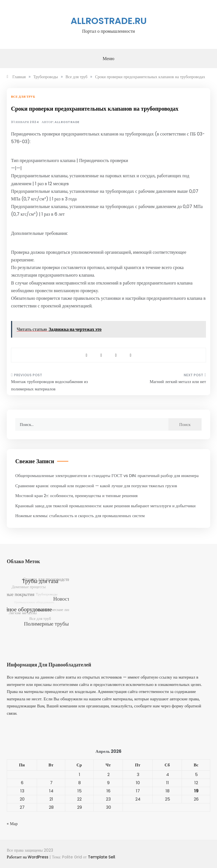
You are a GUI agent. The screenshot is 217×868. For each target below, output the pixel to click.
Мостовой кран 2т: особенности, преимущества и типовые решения (76, 496)
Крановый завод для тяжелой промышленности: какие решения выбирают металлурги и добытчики (105, 506)
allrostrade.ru (109, 21)
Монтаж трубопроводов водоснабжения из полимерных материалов (49, 385)
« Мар (12, 824)
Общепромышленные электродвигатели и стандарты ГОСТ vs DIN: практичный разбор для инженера (107, 475)
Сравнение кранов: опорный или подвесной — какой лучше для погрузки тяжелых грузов (96, 486)
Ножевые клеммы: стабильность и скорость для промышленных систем (80, 516)
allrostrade (67, 122)
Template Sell (101, 857)
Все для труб (23, 97)
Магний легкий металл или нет (178, 381)
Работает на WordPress (28, 857)
